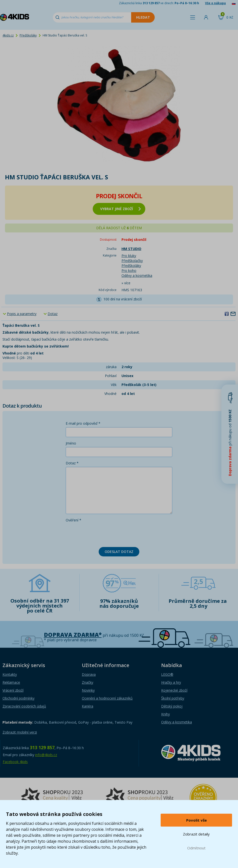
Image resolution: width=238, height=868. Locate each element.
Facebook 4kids (15, 762)
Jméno (71, 443)
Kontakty (10, 674)
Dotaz (53, 314)
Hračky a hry (171, 682)
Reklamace (11, 682)
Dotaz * (72, 463)
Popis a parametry (22, 314)
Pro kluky (129, 256)
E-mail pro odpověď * (83, 423)
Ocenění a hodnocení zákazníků (107, 698)
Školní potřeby (173, 698)
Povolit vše (196, 820)
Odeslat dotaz (119, 552)
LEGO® (167, 674)
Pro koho (129, 271)
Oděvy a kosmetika (137, 275)
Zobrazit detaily (196, 834)
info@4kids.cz (46, 755)
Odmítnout (196, 848)
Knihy (165, 714)
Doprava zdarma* (73, 635)
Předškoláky (28, 35)
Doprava (89, 674)
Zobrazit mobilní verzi (20, 732)
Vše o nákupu (215, 3)
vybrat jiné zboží (120, 209)
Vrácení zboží (13, 690)
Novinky (88, 690)
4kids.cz (8, 35)
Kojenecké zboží (174, 690)
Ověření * (74, 520)
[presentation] (103, 534)
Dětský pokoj (172, 706)
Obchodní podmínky (18, 698)
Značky (88, 682)
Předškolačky (132, 261)
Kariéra (88, 706)
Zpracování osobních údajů (24, 706)
